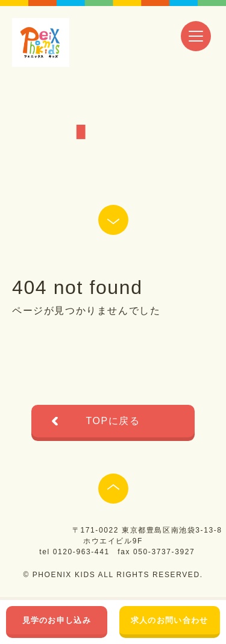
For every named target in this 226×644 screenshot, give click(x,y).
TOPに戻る (113, 421)
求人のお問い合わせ (170, 620)
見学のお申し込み (57, 620)
